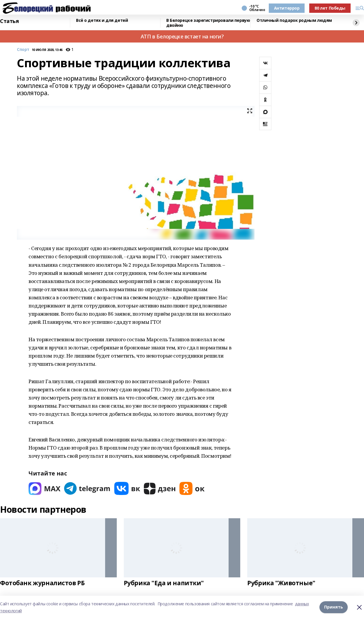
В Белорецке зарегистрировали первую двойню (208, 23)
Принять (334, 607)
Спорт (23, 50)
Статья (9, 21)
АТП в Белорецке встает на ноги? (182, 36)
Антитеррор (287, 8)
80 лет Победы (330, 8)
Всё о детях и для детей (102, 21)
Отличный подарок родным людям (294, 21)
